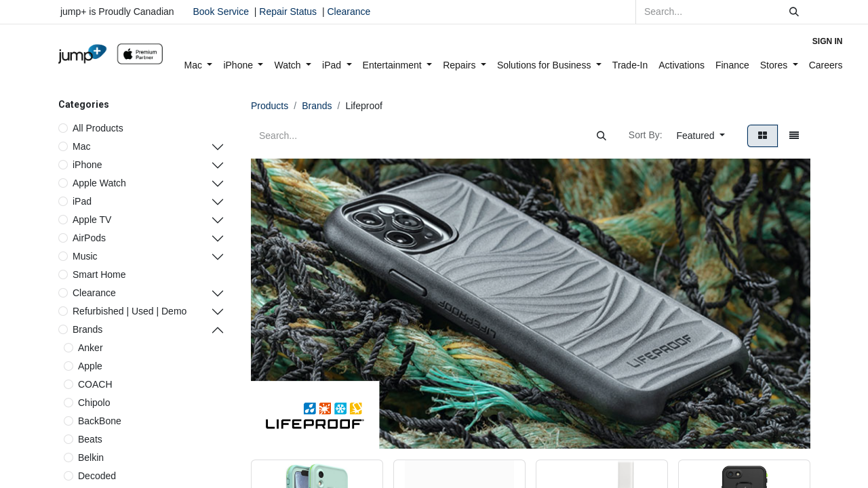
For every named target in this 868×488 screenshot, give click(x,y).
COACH (95, 384)
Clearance (349, 12)
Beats (90, 439)
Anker (91, 348)
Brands (87, 329)
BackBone (100, 421)
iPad (82, 201)
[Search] (794, 12)
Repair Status (288, 12)
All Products (98, 128)
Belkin (91, 457)
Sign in (828, 41)
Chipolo (94, 403)
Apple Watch (99, 183)
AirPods (89, 238)
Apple (90, 366)
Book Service (221, 12)
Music (85, 256)
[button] (701, 136)
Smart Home (99, 274)
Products (270, 106)
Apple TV (92, 220)
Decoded (97, 476)
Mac (81, 146)
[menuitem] (199, 65)
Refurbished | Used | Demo (130, 311)
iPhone (87, 165)
